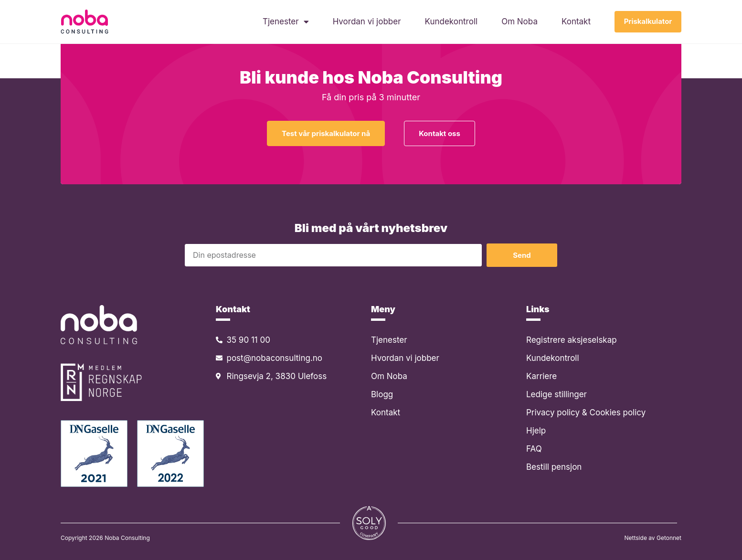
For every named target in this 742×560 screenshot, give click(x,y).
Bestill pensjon (554, 467)
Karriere (541, 376)
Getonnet (669, 538)
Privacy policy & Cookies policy (586, 412)
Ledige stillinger (556, 394)
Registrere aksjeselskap (572, 340)
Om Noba (519, 22)
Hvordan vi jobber (366, 22)
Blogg (382, 394)
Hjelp (536, 431)
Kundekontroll (450, 22)
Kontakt (576, 22)
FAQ (534, 449)
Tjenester (285, 22)
